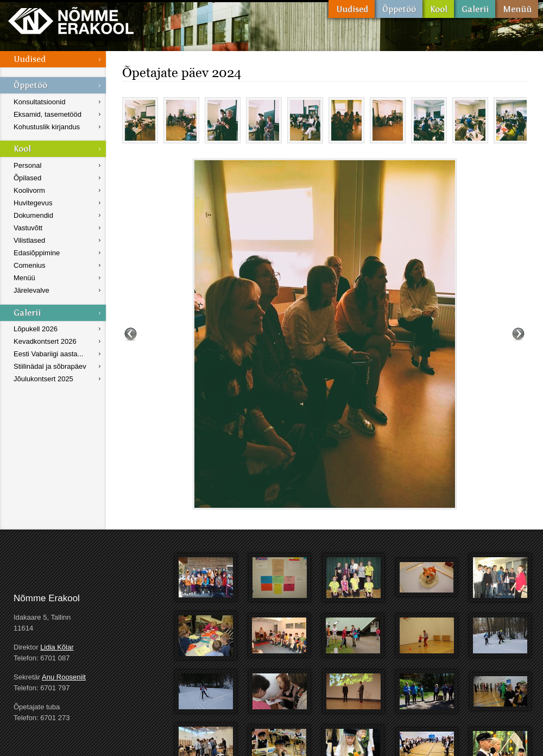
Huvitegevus (33, 203)
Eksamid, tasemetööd (48, 114)
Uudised (352, 9)
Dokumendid (33, 215)
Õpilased (27, 178)
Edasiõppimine (37, 253)
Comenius (30, 265)
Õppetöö (399, 9)
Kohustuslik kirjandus (47, 127)
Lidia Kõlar (57, 647)
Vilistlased (29, 240)
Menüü (517, 9)
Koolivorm (29, 190)
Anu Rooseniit (64, 677)
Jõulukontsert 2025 (43, 379)
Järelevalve (31, 290)
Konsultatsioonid (39, 102)
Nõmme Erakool (71, 20)
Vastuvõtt (28, 228)
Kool (438, 9)
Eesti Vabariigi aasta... (48, 354)
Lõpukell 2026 (36, 329)
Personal (27, 165)
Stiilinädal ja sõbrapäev (50, 366)
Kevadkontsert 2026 (45, 341)
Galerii (475, 9)
